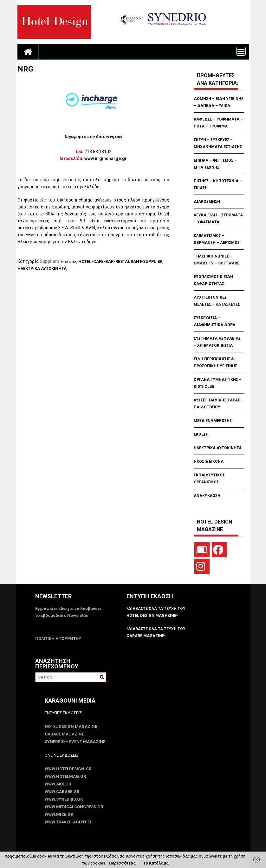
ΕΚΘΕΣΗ (201, 434)
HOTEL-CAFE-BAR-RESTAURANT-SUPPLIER (120, 261)
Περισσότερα (122, 863)
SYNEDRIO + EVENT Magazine (75, 742)
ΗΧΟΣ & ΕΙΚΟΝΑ (209, 462)
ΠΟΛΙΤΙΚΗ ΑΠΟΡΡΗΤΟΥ (58, 639)
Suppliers (50, 261)
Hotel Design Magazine (71, 726)
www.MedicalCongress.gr (74, 807)
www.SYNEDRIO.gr (64, 799)
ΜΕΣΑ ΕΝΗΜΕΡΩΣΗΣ (213, 421)
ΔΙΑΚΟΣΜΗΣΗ (207, 201)
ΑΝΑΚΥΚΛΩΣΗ (207, 496)
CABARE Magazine (64, 734)
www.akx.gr (58, 784)
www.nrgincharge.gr (106, 158)
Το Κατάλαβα (156, 863)
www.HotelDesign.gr (68, 769)
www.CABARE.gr (62, 792)
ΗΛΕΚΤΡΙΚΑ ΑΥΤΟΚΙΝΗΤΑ (42, 268)
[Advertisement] (133, 303)
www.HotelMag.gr (65, 776)
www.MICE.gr (59, 814)
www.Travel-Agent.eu (69, 822)
